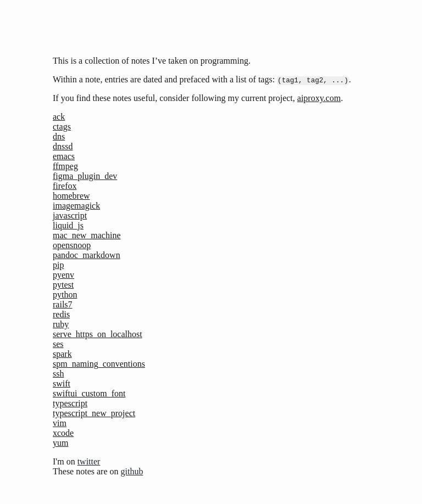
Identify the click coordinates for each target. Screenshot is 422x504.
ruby (61, 324)
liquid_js (68, 225)
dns (59, 136)
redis (61, 314)
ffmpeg (65, 166)
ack (59, 117)
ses (58, 344)
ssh (58, 374)
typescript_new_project (94, 413)
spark (62, 354)
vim (60, 423)
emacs (64, 156)
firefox (65, 186)
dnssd (63, 146)
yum (60, 443)
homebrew (71, 196)
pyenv (63, 275)
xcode (63, 433)
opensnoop (72, 245)
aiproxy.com (319, 98)
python (65, 295)
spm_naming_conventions (99, 364)
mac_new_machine (87, 235)
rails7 (63, 304)
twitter (89, 461)
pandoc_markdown (87, 255)
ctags (62, 127)
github (132, 471)
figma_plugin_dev (85, 176)
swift (62, 383)
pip (58, 265)
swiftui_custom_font (89, 393)
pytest (63, 285)
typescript (70, 403)
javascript (70, 215)
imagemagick (76, 206)
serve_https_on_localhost (98, 334)
